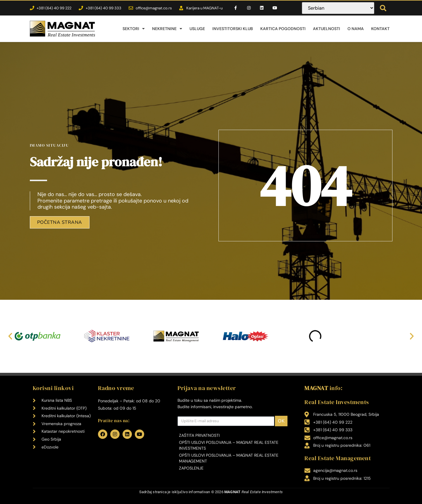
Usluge (197, 29)
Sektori (134, 29)
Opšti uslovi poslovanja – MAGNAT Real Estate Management (229, 458)
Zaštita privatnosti (199, 435)
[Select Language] (338, 8)
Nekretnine (167, 29)
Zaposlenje (191, 468)
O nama (356, 29)
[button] (383, 8)
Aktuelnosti (327, 29)
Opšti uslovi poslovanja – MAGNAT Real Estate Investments (229, 445)
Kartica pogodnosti (283, 29)
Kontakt (380, 29)
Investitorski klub (233, 29)
